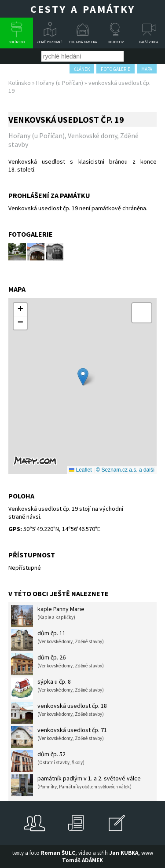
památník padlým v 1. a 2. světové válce (76, 785)
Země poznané (49, 42)
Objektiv (116, 42)
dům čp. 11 (57, 640)
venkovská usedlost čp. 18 (59, 713)
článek (82, 69)
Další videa (148, 42)
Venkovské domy (92, 136)
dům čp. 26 (57, 664)
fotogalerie (115, 69)
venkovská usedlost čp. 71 (59, 737)
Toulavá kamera (83, 42)
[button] (83, 377)
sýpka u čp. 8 (57, 689)
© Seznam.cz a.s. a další (125, 470)
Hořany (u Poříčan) (60, 83)
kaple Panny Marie (48, 616)
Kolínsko (16, 42)
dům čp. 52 (48, 761)
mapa (147, 69)
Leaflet (80, 470)
